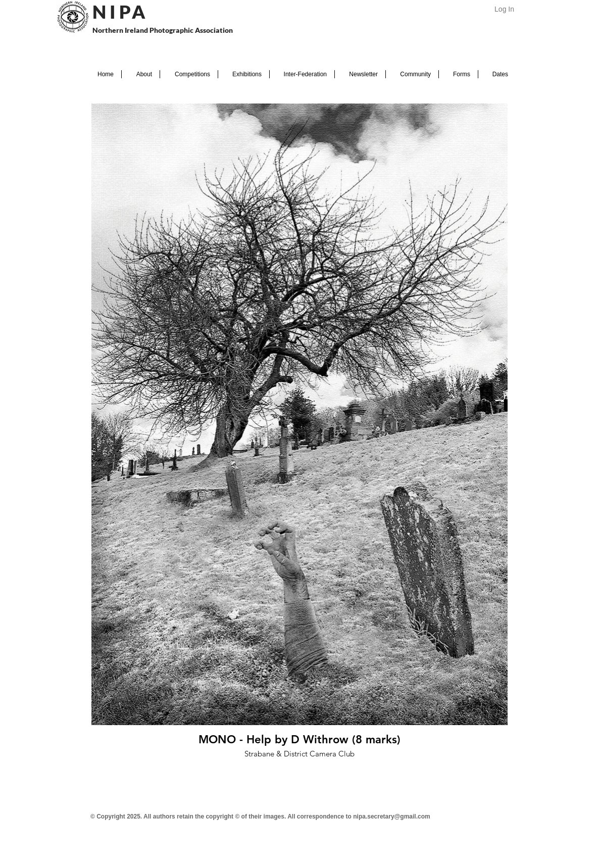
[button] (141, 74)
